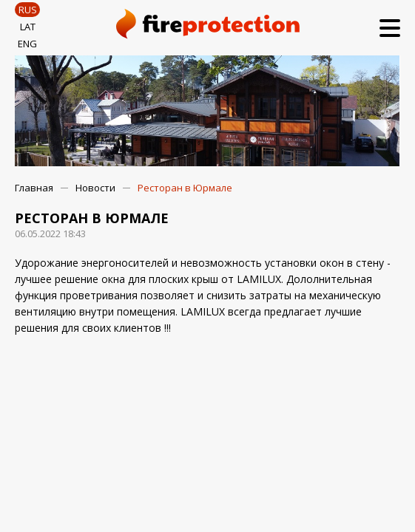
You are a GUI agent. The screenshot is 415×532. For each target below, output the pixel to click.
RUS (28, 10)
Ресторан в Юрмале (185, 188)
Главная (34, 188)
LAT (28, 27)
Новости (95, 188)
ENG (27, 44)
